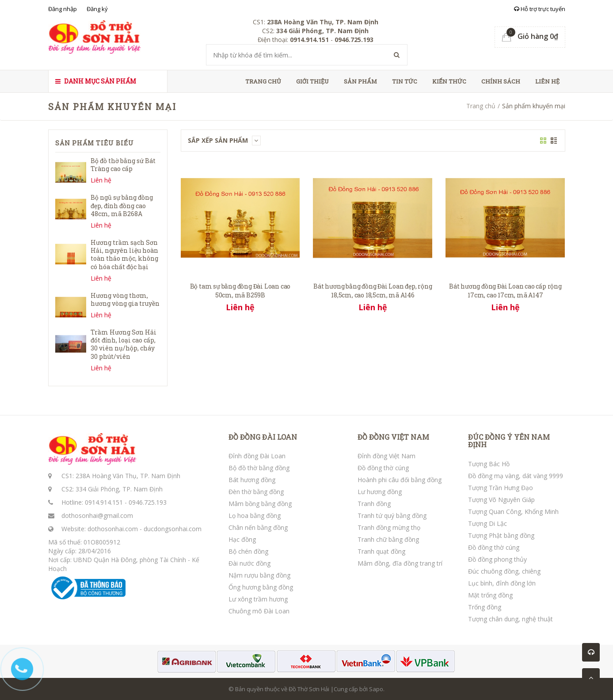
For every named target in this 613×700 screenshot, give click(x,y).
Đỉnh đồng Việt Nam (386, 456)
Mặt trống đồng (490, 595)
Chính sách (501, 81)
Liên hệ (547, 81)
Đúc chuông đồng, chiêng (504, 571)
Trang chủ (263, 81)
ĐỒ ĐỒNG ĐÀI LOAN (263, 437)
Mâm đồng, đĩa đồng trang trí (400, 563)
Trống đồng (485, 607)
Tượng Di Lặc (487, 523)
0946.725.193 (148, 502)
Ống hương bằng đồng (261, 587)
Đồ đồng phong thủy (497, 559)
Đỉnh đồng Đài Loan (257, 456)
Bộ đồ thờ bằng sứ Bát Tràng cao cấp (123, 165)
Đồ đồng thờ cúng (383, 468)
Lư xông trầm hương (258, 599)
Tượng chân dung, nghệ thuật (510, 619)
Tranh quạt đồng (381, 551)
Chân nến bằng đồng (258, 527)
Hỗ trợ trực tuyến (540, 9)
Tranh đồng (374, 504)
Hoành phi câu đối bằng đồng (400, 480)
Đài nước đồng (249, 563)
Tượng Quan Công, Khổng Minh (513, 512)
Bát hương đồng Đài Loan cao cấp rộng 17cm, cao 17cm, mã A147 (505, 291)
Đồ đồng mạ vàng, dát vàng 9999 (516, 476)
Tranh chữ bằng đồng (388, 539)
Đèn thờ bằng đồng (256, 492)
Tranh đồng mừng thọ (389, 527)
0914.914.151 (104, 502)
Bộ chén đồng (248, 551)
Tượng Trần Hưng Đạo (501, 488)
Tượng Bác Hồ (489, 464)
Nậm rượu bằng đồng (259, 575)
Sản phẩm (360, 81)
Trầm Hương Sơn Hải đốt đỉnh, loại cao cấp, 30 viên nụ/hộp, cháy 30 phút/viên (124, 344)
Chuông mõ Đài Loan (259, 611)
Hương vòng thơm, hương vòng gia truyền (125, 299)
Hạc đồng (242, 539)
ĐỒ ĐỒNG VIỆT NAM (393, 437)
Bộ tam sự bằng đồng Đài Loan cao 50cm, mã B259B (240, 291)
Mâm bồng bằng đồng (260, 504)
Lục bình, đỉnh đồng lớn (502, 583)
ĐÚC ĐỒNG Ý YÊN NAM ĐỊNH (509, 441)
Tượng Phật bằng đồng (501, 535)
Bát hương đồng (252, 480)
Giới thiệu (312, 81)
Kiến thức (449, 81)
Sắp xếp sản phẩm (224, 140)
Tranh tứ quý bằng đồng (392, 515)
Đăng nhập (63, 9)
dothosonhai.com (113, 529)
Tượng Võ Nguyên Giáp (501, 500)
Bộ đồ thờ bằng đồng (259, 468)
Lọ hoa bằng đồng (255, 515)
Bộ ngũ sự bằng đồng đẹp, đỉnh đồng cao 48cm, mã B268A (122, 205)
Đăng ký (97, 9)
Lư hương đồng (380, 492)
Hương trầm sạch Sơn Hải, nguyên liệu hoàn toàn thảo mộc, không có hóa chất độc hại (124, 255)
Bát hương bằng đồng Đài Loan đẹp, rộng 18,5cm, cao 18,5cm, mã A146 (373, 291)
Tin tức (405, 81)
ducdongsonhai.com (173, 529)
